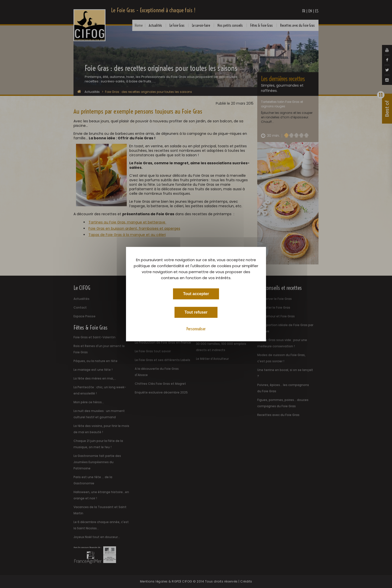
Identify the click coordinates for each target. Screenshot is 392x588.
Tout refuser (196, 312)
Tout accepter (196, 294)
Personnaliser (196, 329)
